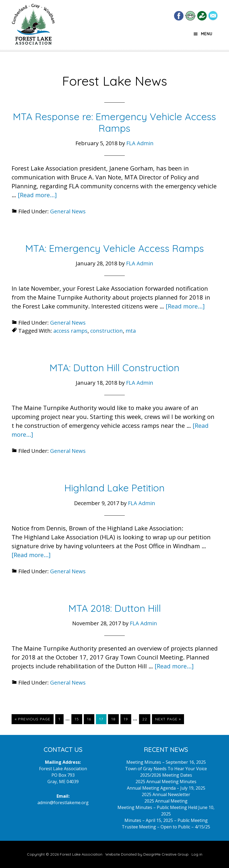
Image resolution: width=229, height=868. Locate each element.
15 (78, 719)
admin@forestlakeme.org (63, 803)
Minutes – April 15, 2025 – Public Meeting (166, 820)
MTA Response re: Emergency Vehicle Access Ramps (114, 122)
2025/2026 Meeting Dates (166, 775)
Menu (207, 34)
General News (68, 211)
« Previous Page (33, 720)
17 (103, 719)
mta (131, 331)
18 (115, 719)
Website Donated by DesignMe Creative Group (147, 854)
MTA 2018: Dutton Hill (115, 608)
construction (107, 331)
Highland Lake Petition (114, 488)
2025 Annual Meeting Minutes (166, 782)
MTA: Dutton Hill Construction (114, 368)
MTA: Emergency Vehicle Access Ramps (115, 248)
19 (127, 719)
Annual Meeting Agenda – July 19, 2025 (166, 788)
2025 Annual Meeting (166, 801)
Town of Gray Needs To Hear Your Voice (166, 769)
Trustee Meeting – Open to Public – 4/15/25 (166, 827)
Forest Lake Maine (33, 26)
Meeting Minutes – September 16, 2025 (166, 762)
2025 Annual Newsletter (166, 794)
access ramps (70, 331)
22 (146, 719)
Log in (197, 854)
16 (91, 719)
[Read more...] (37, 195)
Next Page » (168, 720)
